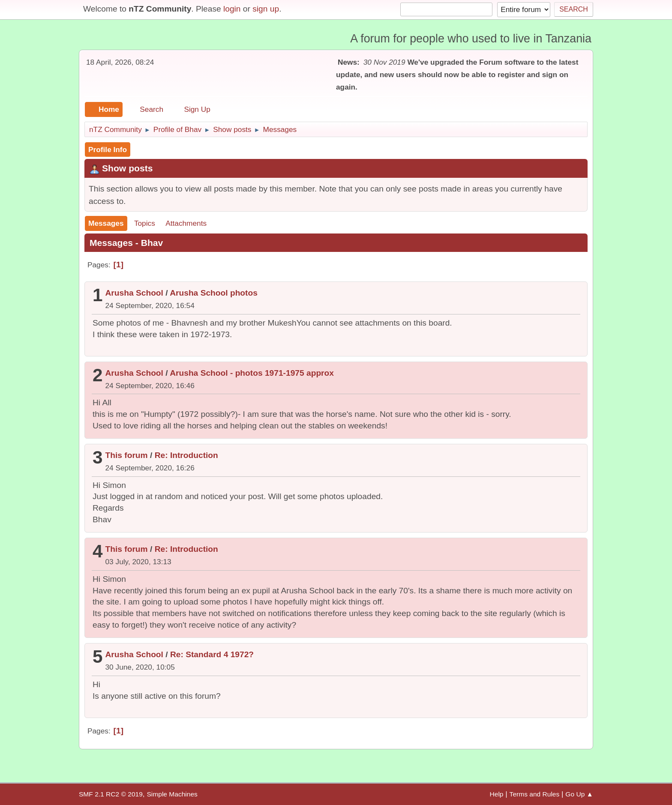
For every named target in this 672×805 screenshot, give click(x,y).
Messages (106, 223)
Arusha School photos (214, 293)
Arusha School (134, 293)
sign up (266, 9)
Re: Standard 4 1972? (212, 654)
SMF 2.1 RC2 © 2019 (111, 794)
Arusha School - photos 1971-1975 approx (252, 373)
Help (497, 794)
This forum (127, 455)
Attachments (186, 223)
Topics (145, 223)
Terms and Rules (535, 794)
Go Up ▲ (579, 794)
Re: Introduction (186, 455)
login (232, 9)
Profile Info (108, 150)
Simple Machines (172, 794)
